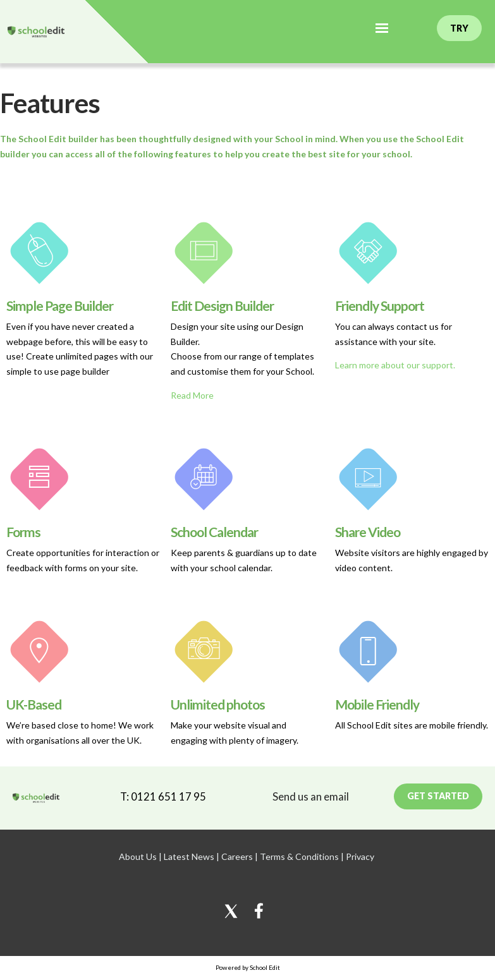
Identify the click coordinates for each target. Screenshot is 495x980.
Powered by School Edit (248, 967)
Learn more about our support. (395, 365)
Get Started (438, 796)
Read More (192, 395)
